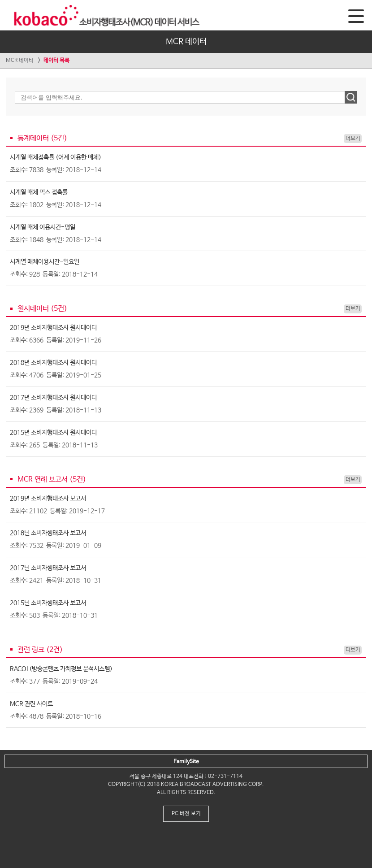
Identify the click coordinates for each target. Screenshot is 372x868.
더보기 (353, 139)
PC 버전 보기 (186, 814)
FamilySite (186, 762)
